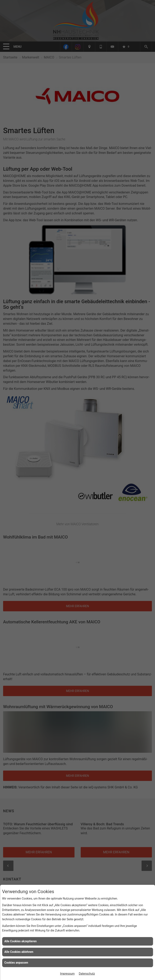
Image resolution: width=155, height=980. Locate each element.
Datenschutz (87, 974)
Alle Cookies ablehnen (19, 952)
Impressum (67, 974)
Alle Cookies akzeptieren (20, 941)
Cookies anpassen (16, 963)
